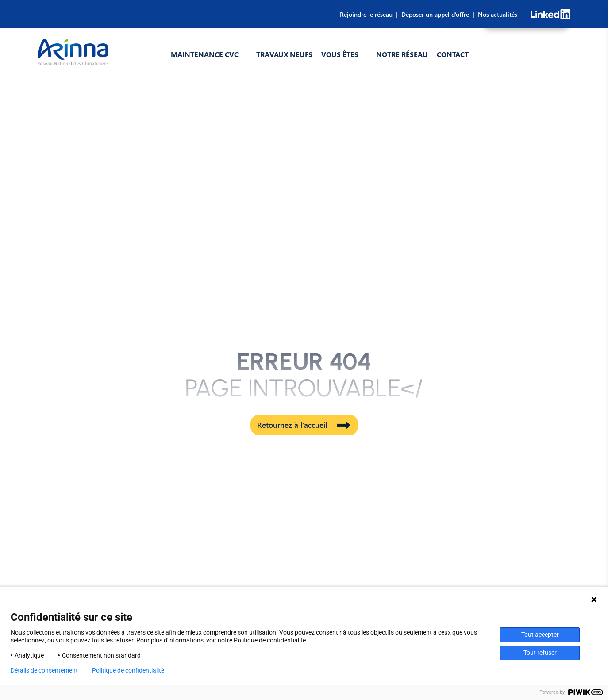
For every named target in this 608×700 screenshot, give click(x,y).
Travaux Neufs (284, 54)
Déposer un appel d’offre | (436, 14)
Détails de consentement (44, 670)
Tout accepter (540, 635)
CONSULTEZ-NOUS (526, 59)
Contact (453, 54)
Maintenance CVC (205, 54)
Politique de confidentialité (128, 670)
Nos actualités (496, 14)
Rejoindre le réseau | (369, 14)
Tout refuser (540, 653)
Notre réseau (402, 54)
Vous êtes (340, 54)
